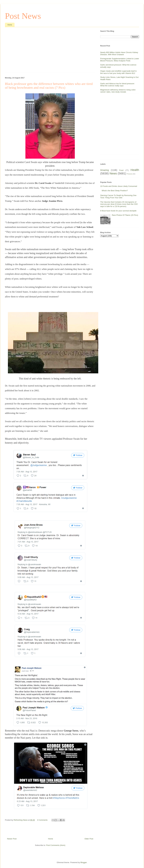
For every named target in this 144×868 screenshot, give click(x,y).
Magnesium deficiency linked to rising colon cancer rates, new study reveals (118, 91)
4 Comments (42, 820)
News (113, 173)
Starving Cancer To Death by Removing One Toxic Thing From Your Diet (118, 196)
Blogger (84, 862)
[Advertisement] (50, 51)
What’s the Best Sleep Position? (115, 191)
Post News (23, 16)
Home (10, 25)
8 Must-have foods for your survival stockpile (118, 211)
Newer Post (12, 839)
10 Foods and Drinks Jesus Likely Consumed (119, 186)
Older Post (89, 839)
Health (135, 170)
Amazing (105, 170)
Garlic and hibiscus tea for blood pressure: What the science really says (117, 85)
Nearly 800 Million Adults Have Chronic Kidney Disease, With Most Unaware (119, 54)
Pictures (130, 174)
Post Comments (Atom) (56, 845)
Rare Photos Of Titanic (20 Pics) (125, 215)
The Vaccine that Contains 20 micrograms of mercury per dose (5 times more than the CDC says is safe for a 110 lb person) (119, 204)
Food (121, 170)
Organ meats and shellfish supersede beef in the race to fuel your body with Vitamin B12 (118, 72)
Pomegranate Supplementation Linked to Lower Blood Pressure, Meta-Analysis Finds (120, 60)
